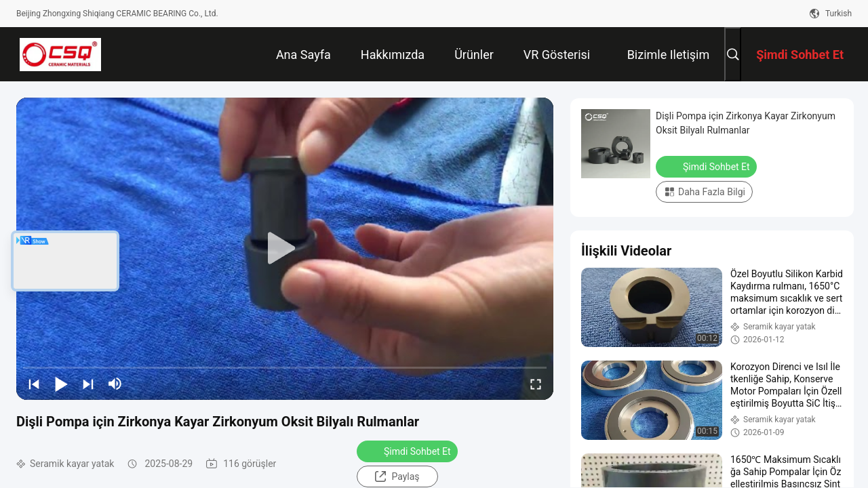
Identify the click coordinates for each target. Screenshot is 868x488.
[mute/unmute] (115, 384)
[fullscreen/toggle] (536, 384)
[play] (285, 249)
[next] (88, 384)
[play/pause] (61, 384)
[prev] (34, 384)
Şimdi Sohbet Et (409, 451)
